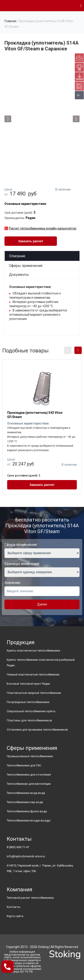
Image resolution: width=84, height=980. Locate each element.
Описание (17, 256)
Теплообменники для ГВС (24, 765)
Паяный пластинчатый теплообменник (33, 674)
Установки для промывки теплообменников (37, 730)
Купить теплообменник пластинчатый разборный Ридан (41, 663)
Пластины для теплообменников (29, 720)
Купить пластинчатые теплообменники (33, 651)
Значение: (13, 583)
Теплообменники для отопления (29, 775)
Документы (19, 275)
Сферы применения (26, 266)
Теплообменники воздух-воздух (29, 820)
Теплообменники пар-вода (25, 802)
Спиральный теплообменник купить (31, 711)
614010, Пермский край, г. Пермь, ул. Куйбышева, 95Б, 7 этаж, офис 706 (40, 868)
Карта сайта (15, 916)
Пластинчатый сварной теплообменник (34, 693)
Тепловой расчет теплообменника (30, 898)
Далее (42, 604)
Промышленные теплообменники (30, 756)
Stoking (43, 947)
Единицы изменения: (22, 564)
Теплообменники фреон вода (27, 811)
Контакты (14, 907)
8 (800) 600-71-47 (18, 847)
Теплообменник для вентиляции (29, 784)
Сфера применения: (21, 545)
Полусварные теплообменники (28, 702)
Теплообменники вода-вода (26, 793)
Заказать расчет (31, 241)
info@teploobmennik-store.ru (26, 856)
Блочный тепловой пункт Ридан (28, 684)
